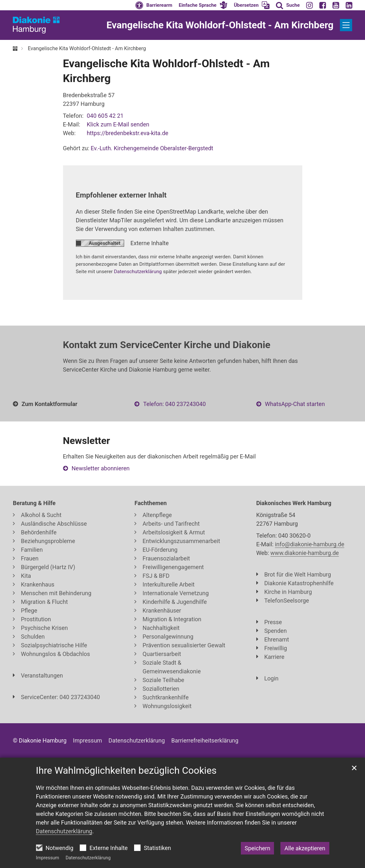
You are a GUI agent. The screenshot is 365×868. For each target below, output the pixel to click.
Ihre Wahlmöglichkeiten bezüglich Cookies (126, 770)
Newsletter (87, 441)
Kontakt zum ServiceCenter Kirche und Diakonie (167, 345)
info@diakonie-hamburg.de (310, 544)
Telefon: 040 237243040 (174, 404)
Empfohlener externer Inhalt (121, 195)
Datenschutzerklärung (88, 858)
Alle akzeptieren (305, 848)
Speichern (258, 848)
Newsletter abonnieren (101, 468)
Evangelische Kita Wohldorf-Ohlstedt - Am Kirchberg (87, 48)
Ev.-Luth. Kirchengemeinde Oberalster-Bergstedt (152, 148)
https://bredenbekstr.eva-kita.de (128, 133)
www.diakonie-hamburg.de (305, 553)
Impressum (48, 858)
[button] (203, 5)
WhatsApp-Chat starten (295, 404)
